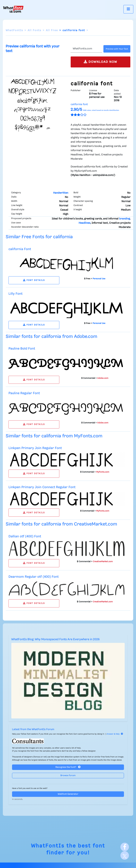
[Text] (86, 49)
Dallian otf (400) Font (25, 536)
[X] (125, 855)
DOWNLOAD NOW (100, 62)
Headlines (84, 223)
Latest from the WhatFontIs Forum (33, 729)
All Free (52, 30)
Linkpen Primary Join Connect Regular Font (42, 487)
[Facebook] (125, 847)
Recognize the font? (68, 767)
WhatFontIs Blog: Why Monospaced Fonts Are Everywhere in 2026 (56, 639)
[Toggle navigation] (128, 9)
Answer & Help (115, 734)
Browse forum (68, 776)
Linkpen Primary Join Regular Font (35, 448)
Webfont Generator (68, 794)
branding (125, 219)
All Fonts (34, 30)
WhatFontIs (14, 30)
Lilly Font (15, 294)
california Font (20, 249)
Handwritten (61, 193)
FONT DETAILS (34, 280)
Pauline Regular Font (24, 393)
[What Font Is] (13, 9)
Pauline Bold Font (22, 349)
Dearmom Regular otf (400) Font (34, 577)
